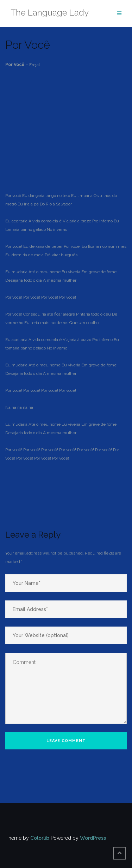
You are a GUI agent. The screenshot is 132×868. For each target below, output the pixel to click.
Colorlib (40, 838)
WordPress (93, 838)
